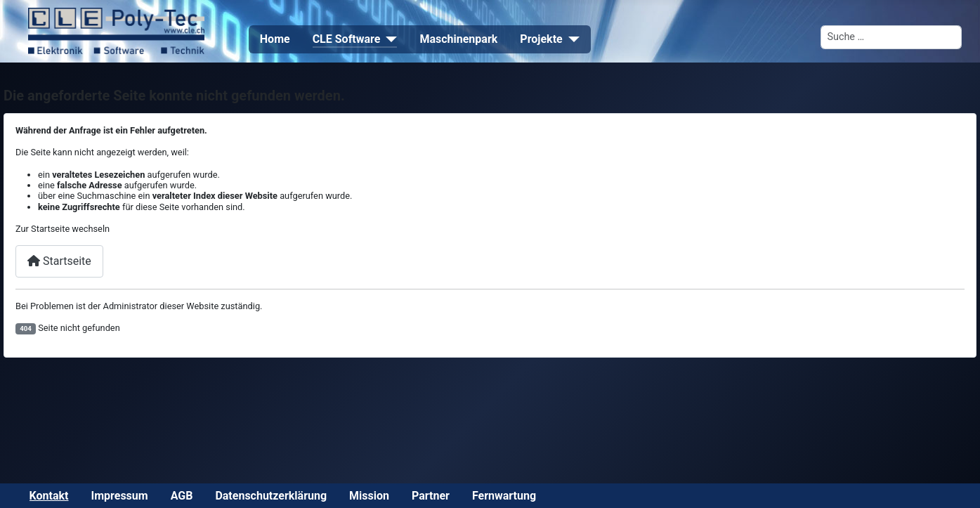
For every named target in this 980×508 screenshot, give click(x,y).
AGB (182, 496)
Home (275, 39)
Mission (369, 496)
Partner (431, 496)
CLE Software (347, 39)
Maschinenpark (458, 39)
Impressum (120, 496)
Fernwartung (504, 496)
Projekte (541, 39)
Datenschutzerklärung (271, 496)
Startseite (59, 261)
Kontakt (49, 496)
